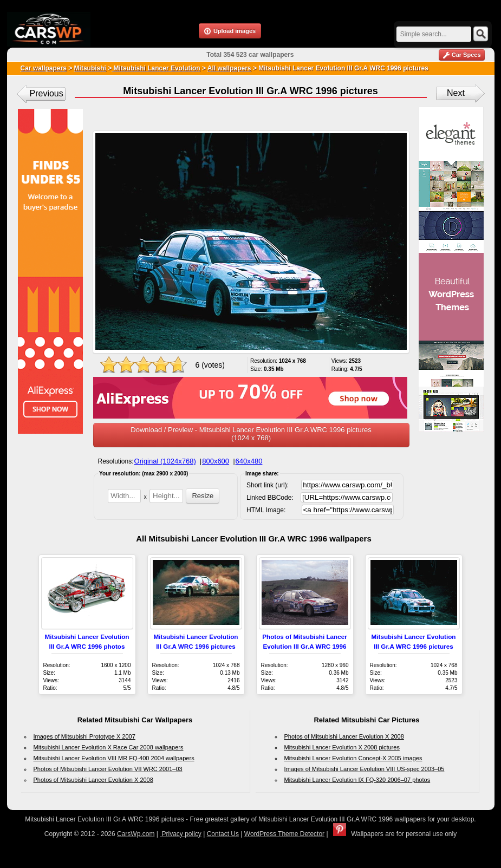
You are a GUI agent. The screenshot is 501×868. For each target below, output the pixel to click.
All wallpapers (229, 68)
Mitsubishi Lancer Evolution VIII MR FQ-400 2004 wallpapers (114, 758)
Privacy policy (181, 834)
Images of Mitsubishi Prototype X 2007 (84, 736)
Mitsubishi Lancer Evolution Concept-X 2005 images (353, 758)
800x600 (216, 461)
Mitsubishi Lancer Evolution (156, 68)
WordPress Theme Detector (284, 834)
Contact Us (223, 834)
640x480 (249, 461)
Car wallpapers (44, 68)
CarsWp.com (136, 834)
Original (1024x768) (165, 461)
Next (456, 93)
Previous (47, 93)
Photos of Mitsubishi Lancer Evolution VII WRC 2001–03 (108, 769)
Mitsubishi (90, 68)
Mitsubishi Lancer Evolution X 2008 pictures (342, 747)
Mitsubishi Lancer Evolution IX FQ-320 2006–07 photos (357, 780)
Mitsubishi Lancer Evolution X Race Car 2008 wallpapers (109, 747)
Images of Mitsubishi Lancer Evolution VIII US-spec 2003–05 (365, 769)
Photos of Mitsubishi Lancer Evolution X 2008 (93, 780)
